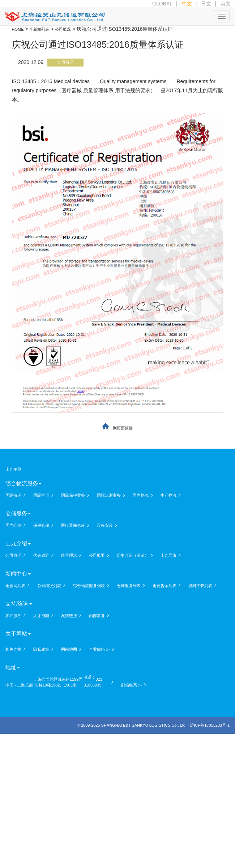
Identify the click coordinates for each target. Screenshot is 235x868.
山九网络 (168, 555)
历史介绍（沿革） (133, 555)
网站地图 (69, 649)
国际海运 (13, 495)
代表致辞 (41, 555)
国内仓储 (13, 525)
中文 (187, 4)
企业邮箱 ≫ (99, 649)
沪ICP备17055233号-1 (210, 725)
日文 (206, 4)
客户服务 (13, 616)
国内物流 (141, 495)
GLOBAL (162, 4)
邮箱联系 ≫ (132, 685)
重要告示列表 (164, 586)
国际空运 (41, 495)
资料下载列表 (200, 586)
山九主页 (13, 469)
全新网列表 (15, 586)
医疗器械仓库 (73, 525)
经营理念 (69, 555)
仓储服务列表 (129, 586)
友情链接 (69, 616)
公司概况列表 (49, 586)
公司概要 (97, 555)
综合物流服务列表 (89, 586)
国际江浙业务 (109, 495)
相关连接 (13, 649)
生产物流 (168, 495)
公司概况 (65, 62)
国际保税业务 (73, 495)
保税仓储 (41, 525)
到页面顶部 (123, 428)
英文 (226, 4)
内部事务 (97, 616)
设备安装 (105, 525)
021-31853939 (93, 682)
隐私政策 (41, 649)
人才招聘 (41, 616)
